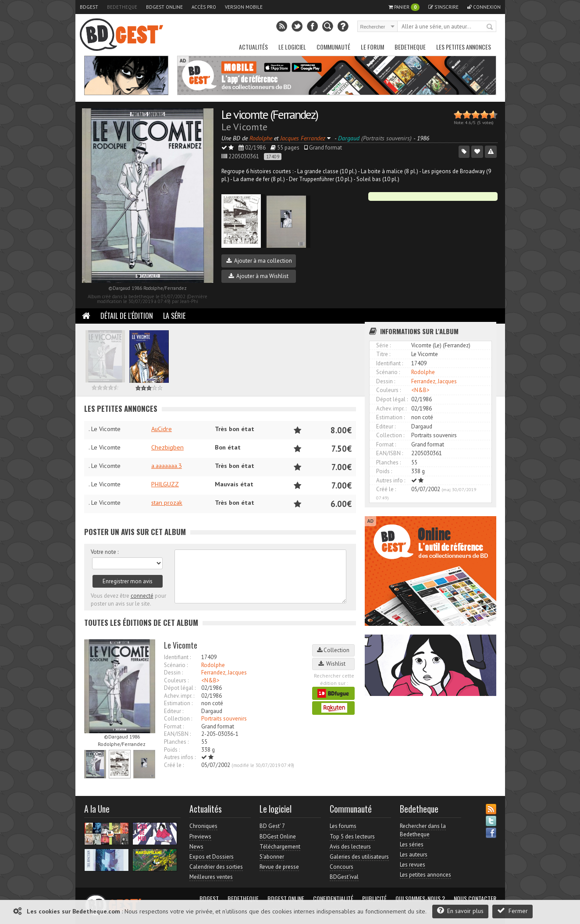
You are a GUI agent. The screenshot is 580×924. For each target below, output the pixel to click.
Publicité (374, 899)
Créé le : (174, 765)
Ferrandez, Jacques (224, 672)
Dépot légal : (180, 688)
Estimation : (178, 703)
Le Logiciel (292, 47)
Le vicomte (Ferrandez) (270, 114)
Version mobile (244, 7)
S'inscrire (443, 7)
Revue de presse (279, 867)
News (196, 847)
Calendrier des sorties (216, 867)
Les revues (413, 865)
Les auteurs (414, 854)
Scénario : (176, 665)
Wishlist (333, 664)
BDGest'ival (344, 877)
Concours (342, 867)
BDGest (89, 7)
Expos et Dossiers (212, 857)
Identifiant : (177, 657)
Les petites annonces (464, 47)
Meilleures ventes (211, 877)
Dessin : (173, 672)
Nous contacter (475, 899)
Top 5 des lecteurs (352, 837)
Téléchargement (280, 847)
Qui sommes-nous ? (420, 899)
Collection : (178, 719)
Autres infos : (180, 757)
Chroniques (203, 826)
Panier (404, 7)
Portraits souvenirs (224, 719)
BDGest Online (164, 7)
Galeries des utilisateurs (359, 857)
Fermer (512, 911)
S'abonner (272, 857)
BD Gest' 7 (272, 826)
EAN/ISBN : (177, 734)
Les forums (343, 826)
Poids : (172, 750)
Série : (383, 345)
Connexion (484, 7)
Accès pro (204, 7)
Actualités (253, 47)
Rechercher (490, 27)
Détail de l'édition (127, 316)
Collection (333, 650)
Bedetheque (122, 7)
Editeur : (174, 711)
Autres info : (391, 480)
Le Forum (372, 47)
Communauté (333, 47)
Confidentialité (333, 899)
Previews (200, 837)
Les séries (412, 844)
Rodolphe (213, 665)
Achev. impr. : (179, 696)
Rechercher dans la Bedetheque (423, 830)
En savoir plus (460, 911)
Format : (174, 726)
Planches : (176, 742)
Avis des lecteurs (350, 847)
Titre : (383, 354)
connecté (142, 596)
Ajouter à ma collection (259, 261)
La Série (174, 316)
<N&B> (210, 680)
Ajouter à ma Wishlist (258, 276)
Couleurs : (176, 680)
